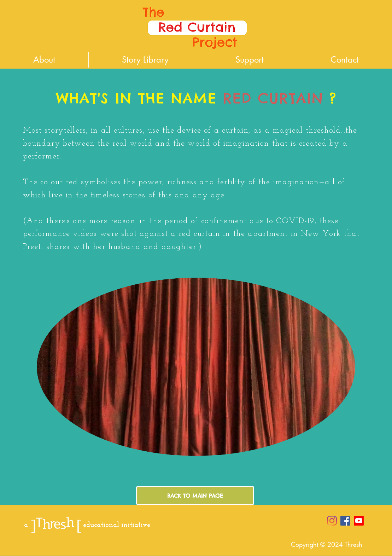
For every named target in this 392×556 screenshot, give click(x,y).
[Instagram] (332, 521)
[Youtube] (359, 521)
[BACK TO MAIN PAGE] (195, 496)
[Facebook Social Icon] (345, 521)
